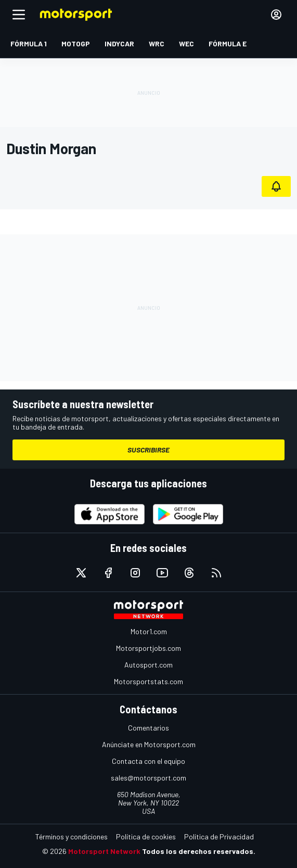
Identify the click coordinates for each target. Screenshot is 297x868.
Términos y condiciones (72, 836)
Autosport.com (148, 665)
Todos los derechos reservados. (199, 851)
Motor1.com (149, 631)
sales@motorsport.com (148, 778)
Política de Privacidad (219, 836)
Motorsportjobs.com (148, 648)
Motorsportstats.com (148, 681)
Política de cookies (146, 836)
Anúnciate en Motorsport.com (149, 744)
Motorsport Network (104, 851)
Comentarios (148, 728)
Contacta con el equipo (148, 761)
